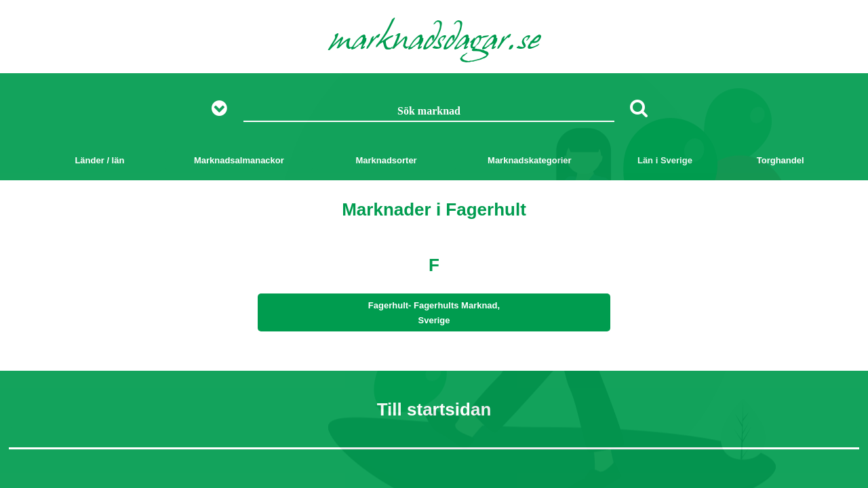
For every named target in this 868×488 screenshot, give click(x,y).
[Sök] (639, 108)
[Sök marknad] (429, 112)
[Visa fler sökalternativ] (224, 109)
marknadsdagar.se (434, 42)
